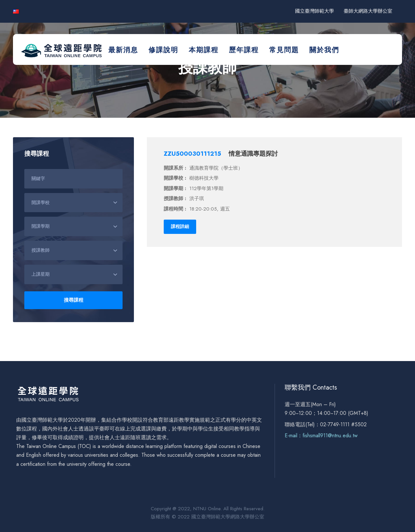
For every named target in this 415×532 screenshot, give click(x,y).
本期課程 (204, 50)
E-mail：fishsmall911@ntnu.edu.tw (321, 435)
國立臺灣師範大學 (314, 11)
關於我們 (324, 50)
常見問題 (284, 50)
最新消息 (123, 50)
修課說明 (163, 50)
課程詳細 (180, 226)
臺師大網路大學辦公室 (368, 11)
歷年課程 (244, 50)
